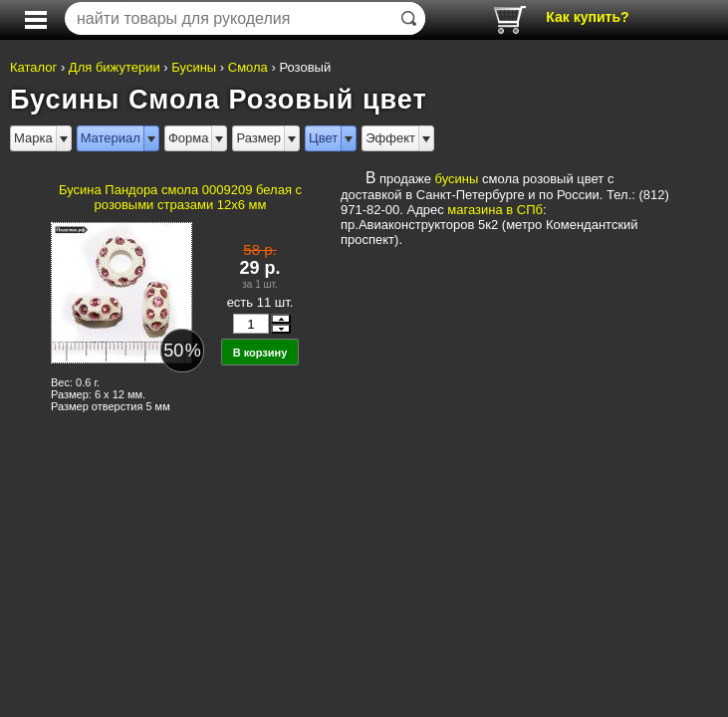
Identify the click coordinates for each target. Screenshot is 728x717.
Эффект (390, 138)
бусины (457, 179)
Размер (258, 138)
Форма (189, 138)
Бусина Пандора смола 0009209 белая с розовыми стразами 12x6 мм (180, 197)
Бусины (194, 67)
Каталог (33, 67)
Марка (33, 138)
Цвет (323, 138)
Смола (248, 67)
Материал (111, 138)
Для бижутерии (115, 67)
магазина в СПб (495, 210)
